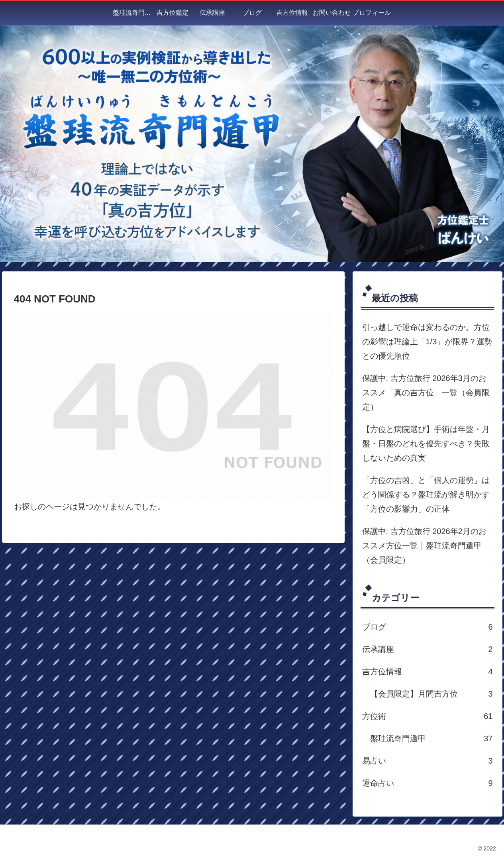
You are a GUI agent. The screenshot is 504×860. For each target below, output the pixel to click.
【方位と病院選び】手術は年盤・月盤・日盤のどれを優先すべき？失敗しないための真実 (426, 444)
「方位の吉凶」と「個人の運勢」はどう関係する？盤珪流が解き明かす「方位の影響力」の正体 (426, 495)
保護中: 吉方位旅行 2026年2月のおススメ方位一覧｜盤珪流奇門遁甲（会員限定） (424, 546)
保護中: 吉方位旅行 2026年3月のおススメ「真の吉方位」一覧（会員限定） (426, 393)
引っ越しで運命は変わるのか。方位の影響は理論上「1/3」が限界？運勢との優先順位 (428, 342)
